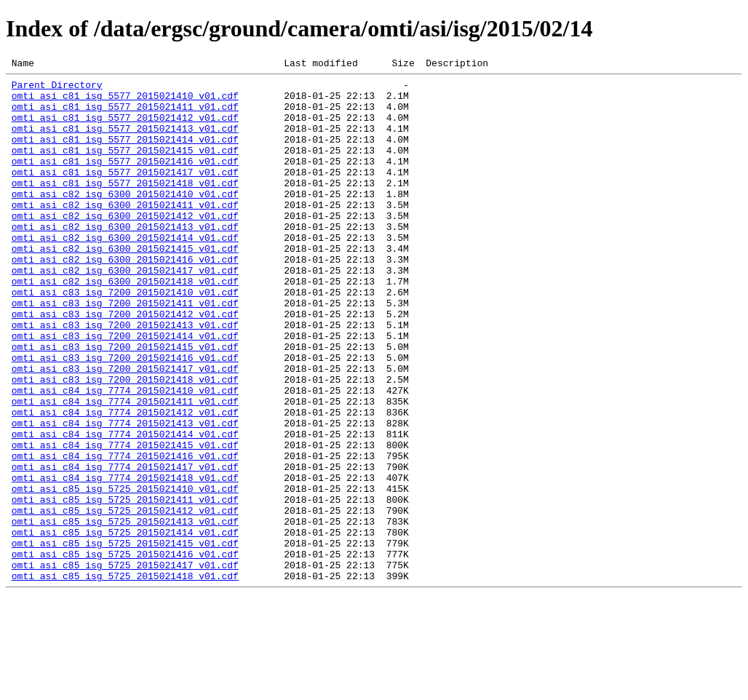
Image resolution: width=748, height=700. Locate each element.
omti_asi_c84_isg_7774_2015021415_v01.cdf (125, 521)
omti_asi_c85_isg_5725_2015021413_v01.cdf (125, 613)
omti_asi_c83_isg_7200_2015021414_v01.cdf (125, 390)
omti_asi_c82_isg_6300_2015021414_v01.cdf (125, 272)
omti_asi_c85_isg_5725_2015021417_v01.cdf (125, 665)
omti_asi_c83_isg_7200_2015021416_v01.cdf (125, 416)
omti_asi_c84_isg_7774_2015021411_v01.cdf (125, 469)
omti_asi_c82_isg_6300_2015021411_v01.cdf (125, 233)
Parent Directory (57, 89)
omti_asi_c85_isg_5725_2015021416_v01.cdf (125, 652)
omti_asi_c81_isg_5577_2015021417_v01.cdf (125, 194)
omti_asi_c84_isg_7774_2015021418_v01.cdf (125, 560)
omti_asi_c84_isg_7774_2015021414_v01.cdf (125, 508)
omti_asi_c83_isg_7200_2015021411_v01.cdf (125, 351)
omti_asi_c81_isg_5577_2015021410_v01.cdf (125, 102)
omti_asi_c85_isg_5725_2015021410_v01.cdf (125, 573)
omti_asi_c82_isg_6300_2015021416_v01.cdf (125, 298)
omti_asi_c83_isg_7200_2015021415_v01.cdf (125, 403)
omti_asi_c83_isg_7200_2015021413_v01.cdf (125, 377)
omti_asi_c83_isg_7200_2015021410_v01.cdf (125, 338)
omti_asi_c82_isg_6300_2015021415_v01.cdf (125, 285)
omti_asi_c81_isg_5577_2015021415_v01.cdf (125, 167)
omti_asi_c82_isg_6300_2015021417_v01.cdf (125, 311)
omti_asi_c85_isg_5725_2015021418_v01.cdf (125, 678)
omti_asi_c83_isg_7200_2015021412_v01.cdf (125, 364)
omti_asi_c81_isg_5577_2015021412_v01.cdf (125, 128)
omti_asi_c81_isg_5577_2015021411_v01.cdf (125, 115)
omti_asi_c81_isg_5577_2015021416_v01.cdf (125, 180)
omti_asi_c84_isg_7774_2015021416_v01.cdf (125, 534)
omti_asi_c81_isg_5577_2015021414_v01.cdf (125, 154)
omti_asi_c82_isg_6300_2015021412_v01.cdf (125, 246)
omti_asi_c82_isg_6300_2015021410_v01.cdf (125, 220)
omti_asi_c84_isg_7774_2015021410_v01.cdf (125, 456)
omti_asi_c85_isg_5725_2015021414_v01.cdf (125, 626)
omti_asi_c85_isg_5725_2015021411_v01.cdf (125, 586)
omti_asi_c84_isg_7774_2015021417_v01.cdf (125, 547)
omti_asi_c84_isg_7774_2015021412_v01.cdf (125, 482)
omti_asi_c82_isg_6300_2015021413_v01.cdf (125, 259)
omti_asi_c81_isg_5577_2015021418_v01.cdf (125, 207)
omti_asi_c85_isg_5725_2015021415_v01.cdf (125, 639)
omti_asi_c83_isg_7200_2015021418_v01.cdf (125, 442)
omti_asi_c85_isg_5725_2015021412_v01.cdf (125, 600)
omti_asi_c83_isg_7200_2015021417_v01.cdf (125, 429)
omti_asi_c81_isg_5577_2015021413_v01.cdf (125, 141)
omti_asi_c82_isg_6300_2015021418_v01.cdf (125, 325)
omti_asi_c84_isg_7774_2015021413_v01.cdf (125, 495)
